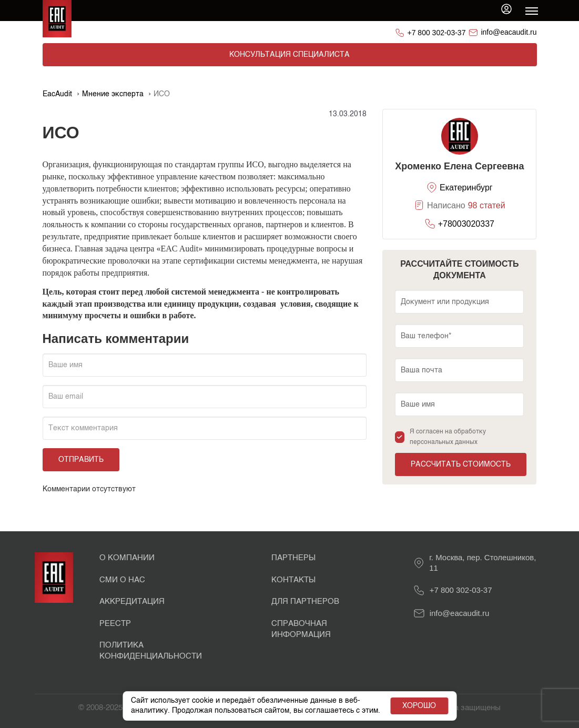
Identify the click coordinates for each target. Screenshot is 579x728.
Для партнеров (305, 601)
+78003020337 (466, 224)
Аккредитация (132, 601)
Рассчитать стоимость (461, 464)
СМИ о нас (122, 580)
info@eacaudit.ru (509, 32)
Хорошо (418, 701)
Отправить (81, 460)
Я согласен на (448, 437)
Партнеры (293, 558)
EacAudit (57, 94)
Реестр (115, 624)
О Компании (127, 558)
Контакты (293, 580)
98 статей (487, 205)
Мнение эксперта (113, 94)
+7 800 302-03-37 (437, 33)
